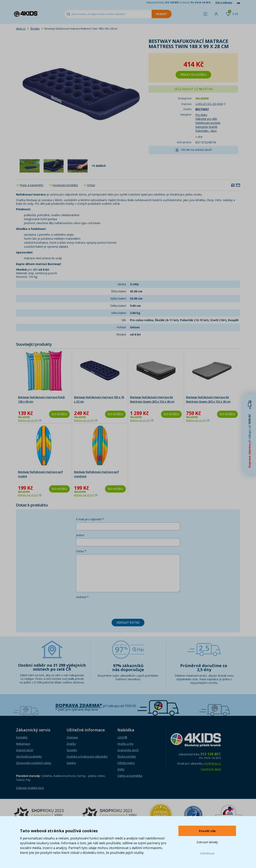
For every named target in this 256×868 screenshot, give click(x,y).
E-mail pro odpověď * (90, 519)
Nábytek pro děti (206, 119)
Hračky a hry (125, 744)
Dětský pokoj (126, 763)
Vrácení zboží (24, 750)
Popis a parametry (31, 185)
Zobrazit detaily (207, 842)
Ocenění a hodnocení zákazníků (87, 756)
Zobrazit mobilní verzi (30, 788)
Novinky (72, 750)
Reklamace (23, 744)
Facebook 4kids (211, 769)
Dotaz (91, 185)
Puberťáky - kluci (206, 131)
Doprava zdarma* (79, 705)
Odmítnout (207, 853)
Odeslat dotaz (128, 622)
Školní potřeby (127, 756)
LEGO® (122, 737)
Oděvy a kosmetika (130, 776)
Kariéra (71, 763)
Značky (71, 744)
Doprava (72, 737)
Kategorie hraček (206, 127)
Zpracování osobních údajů (34, 763)
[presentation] (106, 608)
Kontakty (22, 737)
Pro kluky (201, 115)
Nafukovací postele (208, 123)
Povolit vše (207, 831)
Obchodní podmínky (29, 756)
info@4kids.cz (212, 763)
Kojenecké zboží (128, 750)
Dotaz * (81, 551)
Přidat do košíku (193, 75)
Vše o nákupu (224, 2)
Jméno (80, 535)
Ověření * (82, 597)
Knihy (121, 769)
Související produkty (65, 185)
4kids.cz (21, 29)
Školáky (35, 29)
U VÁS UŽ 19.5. (209, 104)
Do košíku (59, 414)
